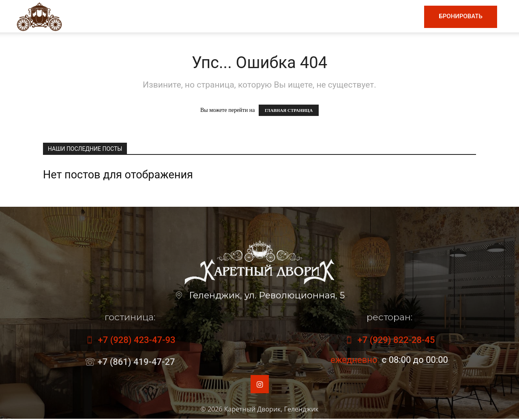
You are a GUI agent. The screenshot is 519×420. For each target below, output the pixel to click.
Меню (196, 16)
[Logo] (39, 16)
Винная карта (250, 16)
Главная (157, 16)
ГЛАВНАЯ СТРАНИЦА (289, 110)
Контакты (395, 16)
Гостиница (309, 16)
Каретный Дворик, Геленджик (271, 410)
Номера (353, 16)
